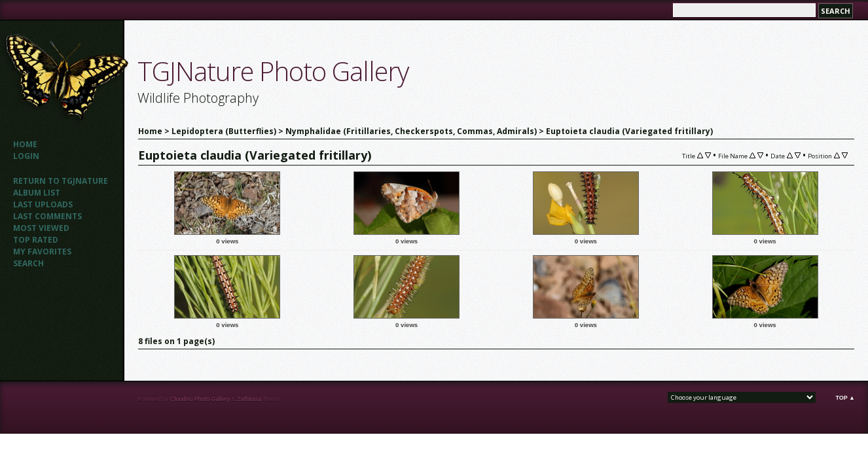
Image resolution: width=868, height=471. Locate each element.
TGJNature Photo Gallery (273, 71)
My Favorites (42, 252)
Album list (37, 193)
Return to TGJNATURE (61, 181)
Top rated (36, 240)
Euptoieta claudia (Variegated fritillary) (629, 131)
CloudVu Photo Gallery (200, 399)
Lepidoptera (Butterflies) (224, 131)
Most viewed (41, 228)
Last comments (47, 216)
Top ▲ (845, 398)
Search (28, 263)
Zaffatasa (249, 399)
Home (25, 144)
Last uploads (43, 204)
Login (26, 156)
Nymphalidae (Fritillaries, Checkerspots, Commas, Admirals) (411, 131)
